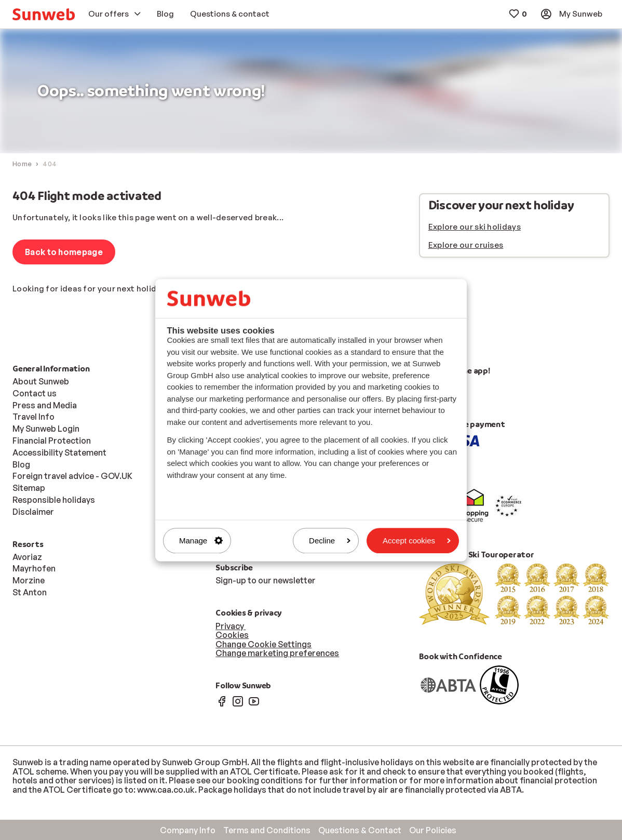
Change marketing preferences (277, 653)
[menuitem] (44, 14)
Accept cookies (417, 541)
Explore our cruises (466, 245)
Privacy (231, 626)
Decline (330, 541)
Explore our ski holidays (475, 227)
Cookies (232, 635)
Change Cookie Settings (263, 644)
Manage (201, 541)
